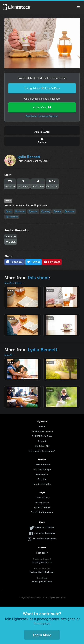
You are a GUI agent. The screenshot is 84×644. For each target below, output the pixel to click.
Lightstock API (42, 446)
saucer (33, 211)
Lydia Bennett (29, 157)
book (57, 211)
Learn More (42, 635)
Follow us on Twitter (45, 527)
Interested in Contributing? (42, 451)
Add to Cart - (42, 107)
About (42, 427)
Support (42, 441)
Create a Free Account (42, 431)
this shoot (38, 278)
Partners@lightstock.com (42, 572)
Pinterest (52, 262)
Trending (42, 479)
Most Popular (42, 474)
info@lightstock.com (42, 562)
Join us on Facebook (45, 533)
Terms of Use (42, 498)
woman (70, 211)
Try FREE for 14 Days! (42, 436)
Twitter (34, 262)
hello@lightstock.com (42, 581)
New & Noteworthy (42, 484)
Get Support (42, 553)
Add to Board (42, 131)
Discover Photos (42, 464)
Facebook (14, 262)
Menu (78, 7)
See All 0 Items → (14, 283)
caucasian (12, 217)
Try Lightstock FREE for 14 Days (42, 88)
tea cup (20, 211)
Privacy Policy (42, 503)
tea (9, 211)
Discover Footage (42, 469)
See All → (10, 355)
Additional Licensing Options (42, 116)
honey (46, 211)
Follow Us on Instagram (45, 539)
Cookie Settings (42, 507)
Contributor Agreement (42, 512)
